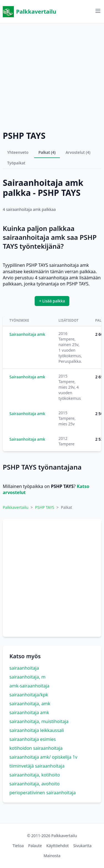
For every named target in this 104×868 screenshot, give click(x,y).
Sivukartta (82, 846)
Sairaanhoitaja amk (27, 334)
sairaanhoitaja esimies (33, 739)
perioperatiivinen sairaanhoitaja (43, 793)
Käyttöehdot (58, 846)
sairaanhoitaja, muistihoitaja (39, 721)
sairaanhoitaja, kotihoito (35, 775)
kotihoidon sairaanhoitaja (36, 748)
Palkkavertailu (30, 12)
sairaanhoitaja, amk (30, 704)
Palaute (35, 846)
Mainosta (52, 856)
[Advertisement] (52, 76)
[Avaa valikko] (98, 11)
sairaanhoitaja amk (29, 712)
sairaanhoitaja (24, 668)
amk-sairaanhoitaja (29, 686)
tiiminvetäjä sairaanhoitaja (37, 766)
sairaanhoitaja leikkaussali (37, 730)
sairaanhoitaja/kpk (29, 695)
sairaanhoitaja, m (27, 677)
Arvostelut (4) (78, 152)
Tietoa (18, 846)
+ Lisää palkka (52, 301)
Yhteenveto (18, 152)
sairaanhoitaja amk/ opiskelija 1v (43, 757)
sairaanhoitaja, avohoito (35, 784)
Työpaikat (16, 163)
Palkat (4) (47, 152)
